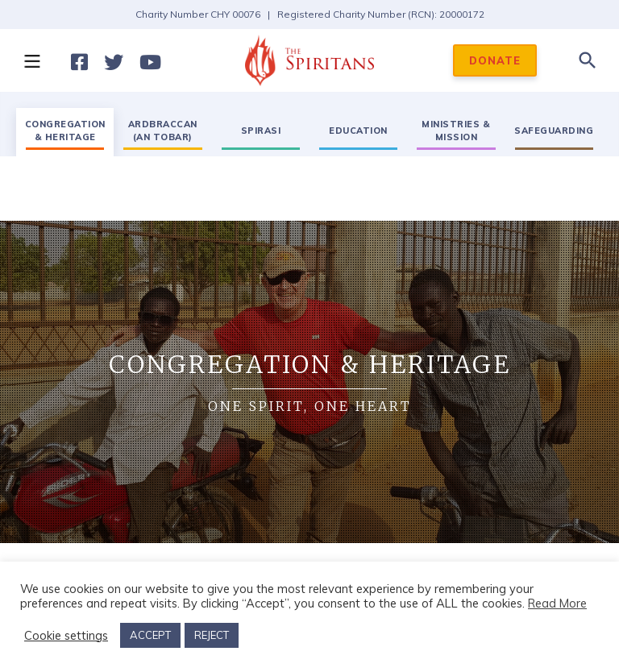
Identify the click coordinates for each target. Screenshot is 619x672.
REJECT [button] (212, 635)
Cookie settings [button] (66, 636)
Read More (557, 603)
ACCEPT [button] (150, 635)
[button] (31, 60)
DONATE (495, 60)
